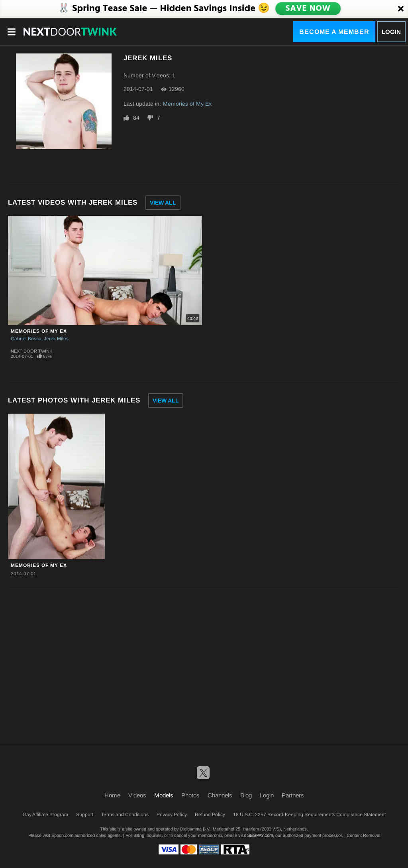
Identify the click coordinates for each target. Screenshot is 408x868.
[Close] (401, 9)
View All (163, 203)
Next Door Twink (31, 351)
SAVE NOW (308, 9)
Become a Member (334, 32)
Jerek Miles (56, 339)
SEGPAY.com (260, 835)
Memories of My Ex (187, 104)
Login (391, 32)
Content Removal (363, 835)
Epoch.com (62, 835)
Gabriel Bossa (26, 339)
